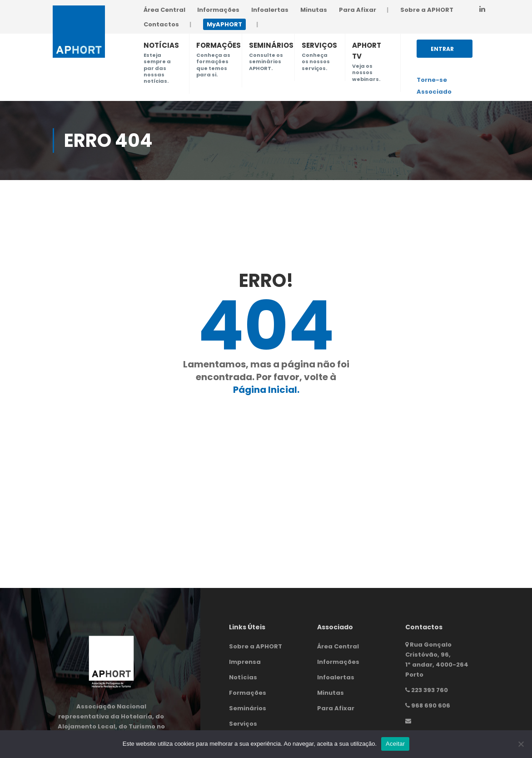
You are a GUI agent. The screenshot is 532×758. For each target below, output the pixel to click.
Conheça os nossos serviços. (316, 62)
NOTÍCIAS (161, 45)
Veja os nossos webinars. (366, 73)
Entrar (442, 51)
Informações (218, 10)
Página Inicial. (266, 390)
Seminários (248, 708)
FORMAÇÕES (219, 45)
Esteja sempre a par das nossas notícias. (157, 68)
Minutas (314, 10)
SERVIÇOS (319, 45)
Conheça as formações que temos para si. (213, 65)
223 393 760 (430, 690)
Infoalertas (270, 10)
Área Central (164, 10)
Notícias (243, 677)
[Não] (521, 744)
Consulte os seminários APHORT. (266, 62)
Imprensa (245, 662)
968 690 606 (431, 705)
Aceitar (395, 744)
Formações (248, 693)
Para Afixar (358, 10)
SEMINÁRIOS (271, 45)
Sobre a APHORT (427, 10)
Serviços (243, 724)
